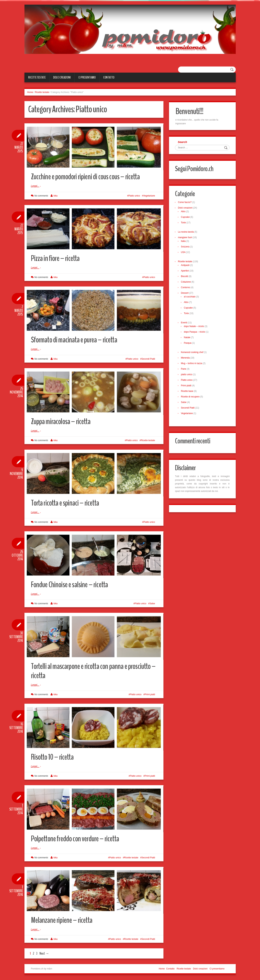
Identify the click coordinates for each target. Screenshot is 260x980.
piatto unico (187, 375)
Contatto (109, 77)
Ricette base (188, 392)
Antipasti (186, 266)
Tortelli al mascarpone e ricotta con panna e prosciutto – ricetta (93, 671)
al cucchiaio (190, 297)
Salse (152, 604)
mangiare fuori (186, 238)
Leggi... (35, 186)
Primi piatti (150, 694)
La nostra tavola (186, 232)
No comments (41, 196)
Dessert (185, 294)
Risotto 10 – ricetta (54, 757)
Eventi (184, 323)
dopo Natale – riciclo (194, 327)
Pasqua (188, 344)
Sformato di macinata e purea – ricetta (76, 340)
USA (184, 253)
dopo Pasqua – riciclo (195, 332)
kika (56, 196)
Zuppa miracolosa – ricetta (62, 421)
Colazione (186, 282)
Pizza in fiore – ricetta (56, 258)
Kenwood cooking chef (193, 353)
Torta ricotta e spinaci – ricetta (67, 503)
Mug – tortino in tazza (192, 364)
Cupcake (186, 218)
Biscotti (185, 277)
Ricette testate (37, 77)
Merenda (186, 358)
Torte (184, 223)
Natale (188, 338)
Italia (184, 242)
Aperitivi (185, 271)
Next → (44, 953)
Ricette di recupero (191, 397)
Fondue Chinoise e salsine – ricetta (71, 585)
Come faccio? (185, 203)
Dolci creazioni (62, 77)
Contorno (186, 288)
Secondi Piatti (148, 359)
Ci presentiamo (87, 77)
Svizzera (186, 247)
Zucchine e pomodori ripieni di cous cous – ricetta (87, 177)
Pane (184, 369)
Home (30, 92)
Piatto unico (134, 196)
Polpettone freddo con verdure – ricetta (77, 839)
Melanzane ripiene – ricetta (63, 920)
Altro (184, 212)
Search (183, 142)
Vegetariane (149, 196)
